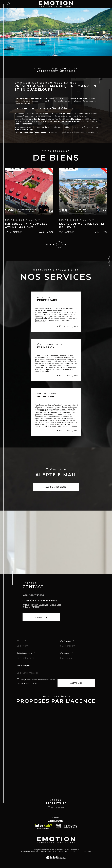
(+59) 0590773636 (33, 596)
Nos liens (68, 852)
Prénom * (67, 641)
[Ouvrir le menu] (98, 4)
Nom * (22, 641)
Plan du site (39, 852)
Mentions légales (51, 852)
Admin (61, 852)
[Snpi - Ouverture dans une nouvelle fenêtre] (58, 826)
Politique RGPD (78, 852)
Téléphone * (26, 654)
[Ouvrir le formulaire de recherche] (8, 4)
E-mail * (67, 654)
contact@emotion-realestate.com (40, 601)
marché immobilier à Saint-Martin (75, 116)
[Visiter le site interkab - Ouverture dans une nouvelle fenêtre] (44, 826)
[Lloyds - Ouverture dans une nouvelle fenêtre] (71, 826)
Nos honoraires (27, 852)
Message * (25, 666)
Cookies (88, 852)
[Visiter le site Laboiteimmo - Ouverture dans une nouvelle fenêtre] (56, 860)
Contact (109, 261)
